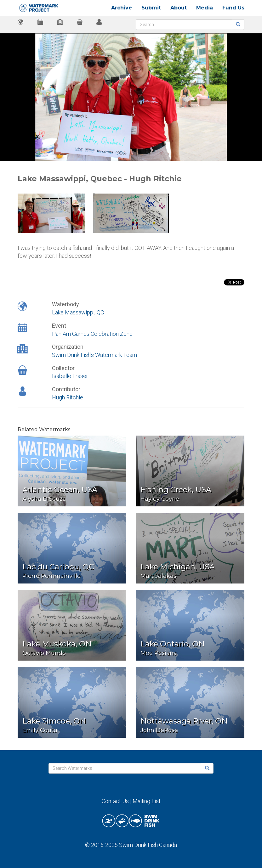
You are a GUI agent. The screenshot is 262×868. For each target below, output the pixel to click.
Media (205, 8)
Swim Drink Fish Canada (148, 845)
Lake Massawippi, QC (78, 312)
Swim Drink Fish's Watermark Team (94, 355)
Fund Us (233, 8)
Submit (151, 8)
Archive (122, 8)
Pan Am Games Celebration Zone (92, 334)
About (179, 8)
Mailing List (147, 801)
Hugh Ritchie (68, 397)
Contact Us (115, 801)
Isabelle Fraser (70, 376)
